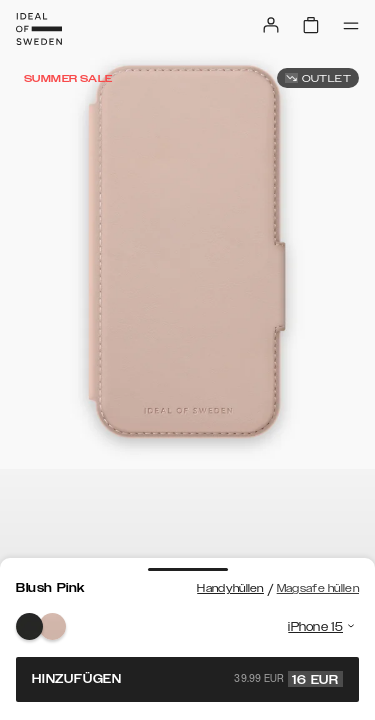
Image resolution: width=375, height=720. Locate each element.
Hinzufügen (187, 679)
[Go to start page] (39, 29)
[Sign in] (271, 25)
